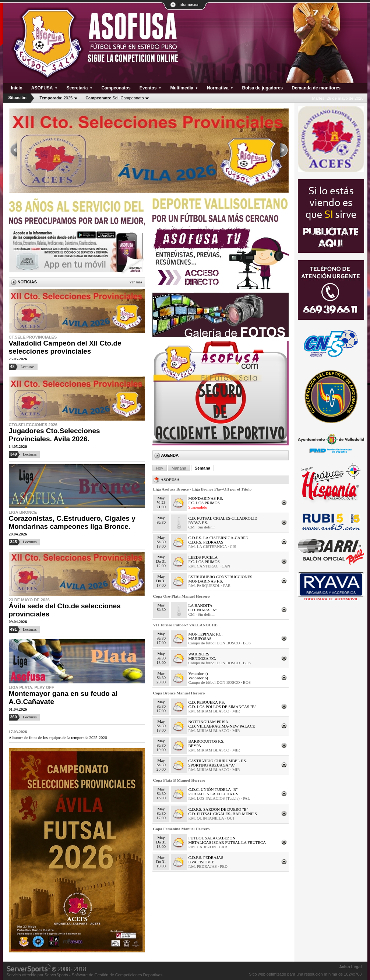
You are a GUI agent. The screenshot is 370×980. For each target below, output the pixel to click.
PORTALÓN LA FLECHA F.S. (214, 794)
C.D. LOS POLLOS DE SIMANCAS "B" (223, 707)
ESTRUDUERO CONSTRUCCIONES (221, 577)
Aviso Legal (350, 967)
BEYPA (195, 746)
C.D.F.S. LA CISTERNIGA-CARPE (218, 538)
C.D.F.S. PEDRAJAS (206, 542)
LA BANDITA (200, 605)
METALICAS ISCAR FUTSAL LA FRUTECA (227, 842)
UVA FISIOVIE (201, 862)
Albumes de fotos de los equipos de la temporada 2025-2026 (58, 737)
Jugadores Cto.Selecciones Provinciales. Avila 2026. (54, 435)
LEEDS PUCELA (203, 557)
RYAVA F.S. (198, 523)
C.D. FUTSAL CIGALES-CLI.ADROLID (223, 518)
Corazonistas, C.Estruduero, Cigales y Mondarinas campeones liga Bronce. (72, 522)
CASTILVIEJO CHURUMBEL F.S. (218, 761)
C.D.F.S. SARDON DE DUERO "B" (219, 809)
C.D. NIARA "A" (203, 610)
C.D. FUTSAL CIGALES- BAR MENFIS (223, 814)
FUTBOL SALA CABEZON (212, 838)
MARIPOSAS (200, 638)
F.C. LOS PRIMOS (204, 503)
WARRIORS (199, 654)
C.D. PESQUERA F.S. (207, 702)
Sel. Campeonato (114, 98)
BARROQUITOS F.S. (207, 741)
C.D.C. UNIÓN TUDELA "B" (213, 789)
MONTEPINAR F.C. (206, 634)
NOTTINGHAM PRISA (208, 722)
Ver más (136, 282)
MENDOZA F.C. (202, 658)
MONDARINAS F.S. (206, 498)
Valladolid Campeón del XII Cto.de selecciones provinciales (65, 347)
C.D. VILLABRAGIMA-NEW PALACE (222, 726)
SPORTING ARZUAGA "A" (212, 765)
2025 (56, 98)
